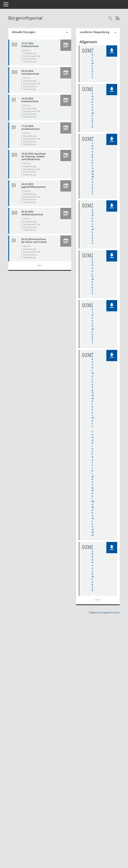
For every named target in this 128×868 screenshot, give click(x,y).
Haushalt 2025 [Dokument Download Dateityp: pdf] (95, 64)
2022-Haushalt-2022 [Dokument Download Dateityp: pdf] (95, 308)
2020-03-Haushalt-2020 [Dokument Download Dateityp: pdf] (95, 649)
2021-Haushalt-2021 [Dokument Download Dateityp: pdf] (95, 367)
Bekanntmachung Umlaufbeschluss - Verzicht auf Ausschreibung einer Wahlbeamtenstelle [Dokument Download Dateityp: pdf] (95, 506)
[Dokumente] (99, 684)
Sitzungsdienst (109, 699)
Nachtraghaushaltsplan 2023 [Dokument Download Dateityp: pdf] (95, 182)
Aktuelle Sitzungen (30, 32)
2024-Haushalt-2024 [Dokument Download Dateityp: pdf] (95, 114)
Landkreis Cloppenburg (97, 32)
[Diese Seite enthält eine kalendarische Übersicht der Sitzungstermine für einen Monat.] (44, 271)
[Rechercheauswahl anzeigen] (110, 18)
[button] (68, 45)
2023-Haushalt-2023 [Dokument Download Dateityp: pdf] (95, 250)
